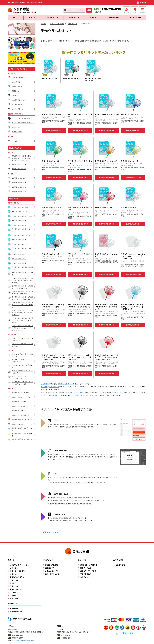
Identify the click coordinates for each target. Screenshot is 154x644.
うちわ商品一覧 (72, 26)
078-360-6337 (17, 640)
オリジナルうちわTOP (57, 26)
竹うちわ (108, 397)
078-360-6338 (17, 637)
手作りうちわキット (65, 386)
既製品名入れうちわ (16, 150)
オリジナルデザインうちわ (18, 71)
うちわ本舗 (45, 386)
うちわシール (54, 389)
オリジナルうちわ (76, 394)
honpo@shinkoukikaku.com (23, 642)
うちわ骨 (44, 389)
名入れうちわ (122, 394)
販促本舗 (43, 26)
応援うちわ (55, 397)
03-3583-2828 (66, 637)
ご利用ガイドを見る (51, 534)
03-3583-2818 (66, 640)
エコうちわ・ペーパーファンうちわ (85, 397)
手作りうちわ (13, 201)
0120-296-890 (110, 9)
